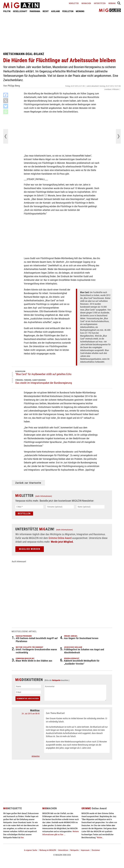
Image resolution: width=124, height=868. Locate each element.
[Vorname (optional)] (60, 507)
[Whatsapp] (6, 112)
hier (22, 837)
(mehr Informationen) (44, 496)
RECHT (46, 11)
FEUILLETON (68, 11)
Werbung (112, 3)
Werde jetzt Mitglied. (62, 542)
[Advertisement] (62, 32)
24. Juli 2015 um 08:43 (31, 714)
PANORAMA (35, 11)
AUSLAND (55, 11)
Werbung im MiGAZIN (48, 850)
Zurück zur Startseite (28, 483)
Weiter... (100, 837)
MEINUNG (80, 11)
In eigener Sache (31, 850)
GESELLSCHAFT (20, 11)
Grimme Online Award (60, 538)
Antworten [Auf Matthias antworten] (36, 756)
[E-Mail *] (29, 507)
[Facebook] (6, 95)
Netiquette (56, 680)
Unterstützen (100, 3)
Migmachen (86, 3)
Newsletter (74, 3)
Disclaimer (96, 850)
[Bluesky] (6, 106)
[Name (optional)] (91, 507)
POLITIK (7, 11)
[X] (6, 101)
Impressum (85, 850)
